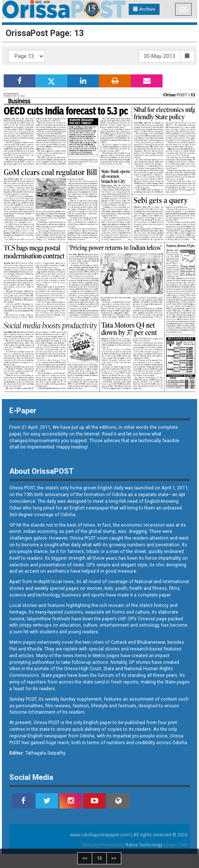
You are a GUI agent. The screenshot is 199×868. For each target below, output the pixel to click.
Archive (144, 9)
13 (99, 858)
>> (114, 858)
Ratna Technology (144, 845)
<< (85, 858)
